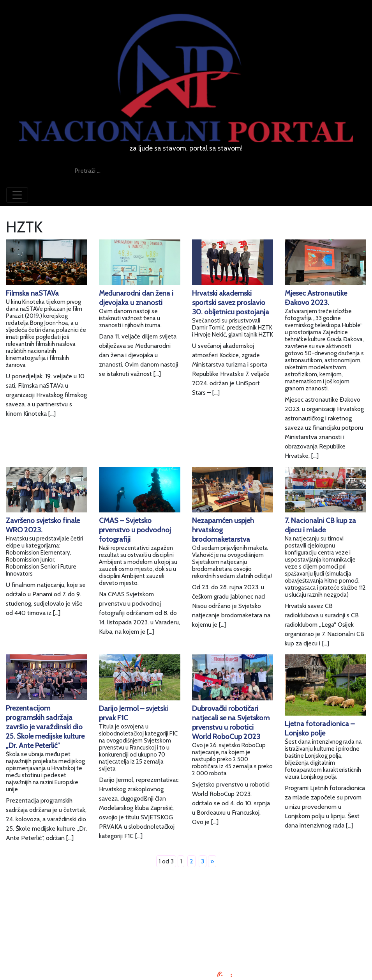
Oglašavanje (186, 913)
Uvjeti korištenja (186, 922)
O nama (186, 931)
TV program (186, 950)
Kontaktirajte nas (186, 941)
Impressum (186, 903)
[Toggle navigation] (17, 195)
